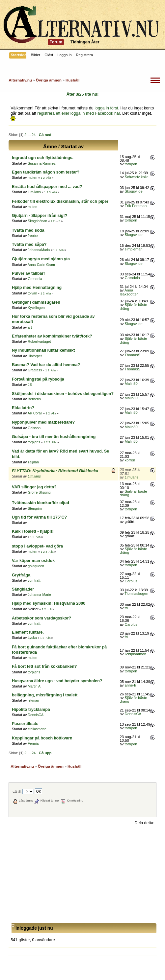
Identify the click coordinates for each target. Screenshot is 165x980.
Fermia (33, 743)
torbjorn (131, 164)
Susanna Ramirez (41, 163)
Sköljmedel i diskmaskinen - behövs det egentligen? (63, 394)
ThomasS (132, 355)
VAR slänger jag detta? (34, 487)
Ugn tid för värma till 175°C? (39, 517)
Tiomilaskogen (136, 594)
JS (30, 385)
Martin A (34, 686)
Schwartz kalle (137, 177)
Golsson (34, 428)
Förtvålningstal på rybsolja (38, 379)
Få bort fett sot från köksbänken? (44, 666)
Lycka (32, 638)
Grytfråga (21, 575)
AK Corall (35, 413)
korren (130, 460)
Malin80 (131, 384)
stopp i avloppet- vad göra (37, 546)
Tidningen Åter (85, 42)
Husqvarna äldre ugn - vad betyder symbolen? (57, 681)
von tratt (34, 580)
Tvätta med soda (28, 230)
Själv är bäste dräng (134, 306)
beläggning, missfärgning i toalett (45, 695)
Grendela (35, 279)
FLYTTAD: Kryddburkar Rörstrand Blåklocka (55, 471)
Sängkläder (23, 589)
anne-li (130, 685)
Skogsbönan (37, 221)
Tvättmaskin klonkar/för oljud (41, 503)
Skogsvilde (134, 191)
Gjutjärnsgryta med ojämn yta (41, 259)
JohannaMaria (39, 250)
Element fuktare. (28, 632)
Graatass (35, 370)
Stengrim (35, 508)
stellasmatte (37, 729)
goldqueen (36, 566)
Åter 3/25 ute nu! (83, 94)
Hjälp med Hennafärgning (37, 288)
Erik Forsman (136, 206)
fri (126, 608)
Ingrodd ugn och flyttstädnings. (43, 158)
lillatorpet (35, 356)
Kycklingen (36, 308)
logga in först (106, 108)
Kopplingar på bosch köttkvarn (42, 738)
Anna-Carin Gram (41, 265)
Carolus (131, 581)
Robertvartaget (39, 341)
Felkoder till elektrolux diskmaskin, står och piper (60, 201)
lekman (33, 700)
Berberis (34, 399)
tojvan (32, 293)
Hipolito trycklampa (31, 710)
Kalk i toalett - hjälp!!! (33, 531)
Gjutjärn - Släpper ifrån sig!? (40, 216)
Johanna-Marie (39, 595)
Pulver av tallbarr (28, 273)
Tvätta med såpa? (29, 245)
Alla (49, 178)
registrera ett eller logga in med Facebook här (79, 113)
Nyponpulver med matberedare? (43, 422)
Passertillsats (25, 724)
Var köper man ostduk (33, 561)
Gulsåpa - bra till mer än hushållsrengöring (54, 437)
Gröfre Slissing (39, 492)
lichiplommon (136, 654)
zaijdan (33, 462)
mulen (32, 177)
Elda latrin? (23, 408)
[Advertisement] (82, 875)
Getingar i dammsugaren (36, 302)
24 (34, 135)
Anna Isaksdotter (129, 292)
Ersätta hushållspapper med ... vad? (47, 187)
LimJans (34, 192)
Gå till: (17, 792)
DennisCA (36, 715)
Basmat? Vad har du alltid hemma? (46, 365)
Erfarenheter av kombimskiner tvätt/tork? (52, 336)
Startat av (72, 146)
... (29, 135)
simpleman (134, 249)
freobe (33, 236)
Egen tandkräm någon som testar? (46, 172)
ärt (30, 327)
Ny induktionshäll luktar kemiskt (43, 350)
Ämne (50, 146)
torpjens (34, 442)
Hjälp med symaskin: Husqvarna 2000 (49, 603)
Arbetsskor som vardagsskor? (41, 618)
